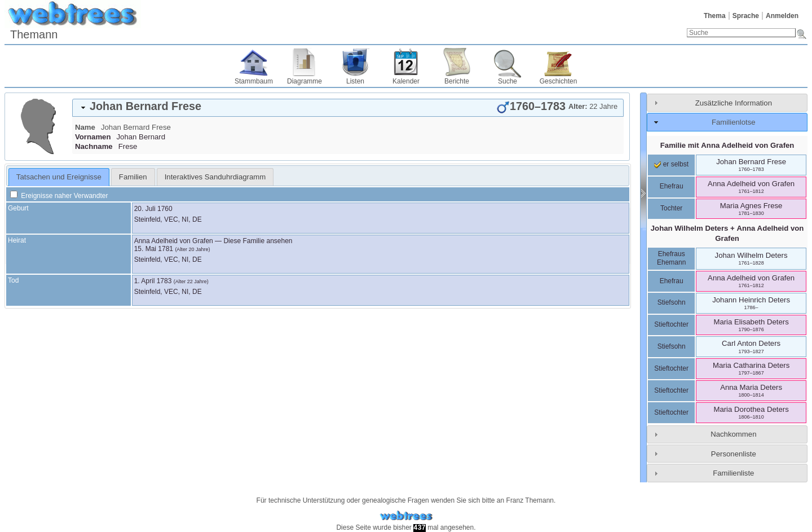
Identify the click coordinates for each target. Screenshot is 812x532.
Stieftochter (671, 324)
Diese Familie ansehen (258, 241)
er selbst (671, 164)
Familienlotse (734, 122)
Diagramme (304, 81)
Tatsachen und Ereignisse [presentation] (59, 177)
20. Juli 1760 (153, 209)
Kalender (406, 81)
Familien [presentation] (133, 177)
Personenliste (734, 454)
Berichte (457, 81)
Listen (355, 81)
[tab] (348, 108)
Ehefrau (672, 186)
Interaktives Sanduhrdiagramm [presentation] (215, 177)
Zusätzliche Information (734, 103)
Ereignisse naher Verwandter (59, 196)
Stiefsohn (672, 302)
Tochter (671, 208)
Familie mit (727, 145)
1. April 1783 (153, 281)
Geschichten (559, 81)
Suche (507, 81)
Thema (715, 16)
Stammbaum (254, 81)
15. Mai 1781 (154, 249)
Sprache (746, 16)
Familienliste (733, 473)
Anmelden (782, 16)
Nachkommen (733, 434)
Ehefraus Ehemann (671, 258)
